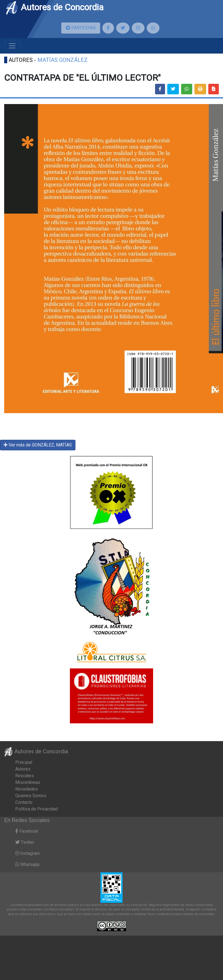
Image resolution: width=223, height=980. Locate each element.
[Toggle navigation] (12, 46)
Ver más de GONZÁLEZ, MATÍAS (38, 445)
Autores (23, 769)
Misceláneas (28, 782)
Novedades (26, 789)
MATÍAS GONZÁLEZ (63, 60)
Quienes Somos (31, 796)
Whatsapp (27, 864)
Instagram (27, 853)
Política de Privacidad (36, 809)
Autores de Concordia (54, 7)
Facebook (27, 831)
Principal (24, 762)
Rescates (25, 776)
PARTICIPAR (81, 28)
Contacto (24, 802)
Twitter (25, 842)
